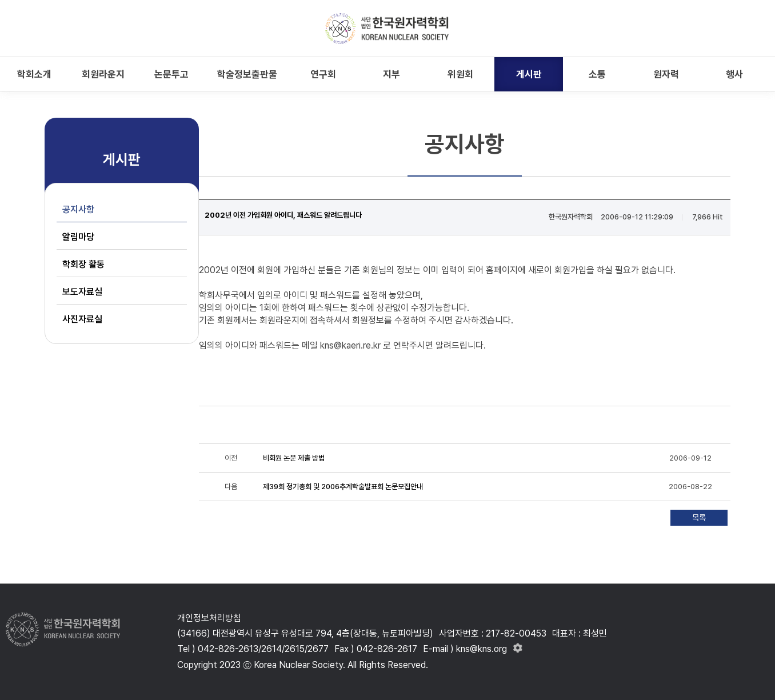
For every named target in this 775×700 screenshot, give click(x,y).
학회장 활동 (83, 264)
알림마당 (78, 237)
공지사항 (78, 209)
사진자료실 (82, 319)
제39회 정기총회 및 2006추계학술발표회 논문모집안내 (343, 487)
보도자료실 (82, 292)
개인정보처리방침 (209, 618)
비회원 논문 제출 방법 (294, 458)
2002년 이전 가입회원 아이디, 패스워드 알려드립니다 (283, 215)
